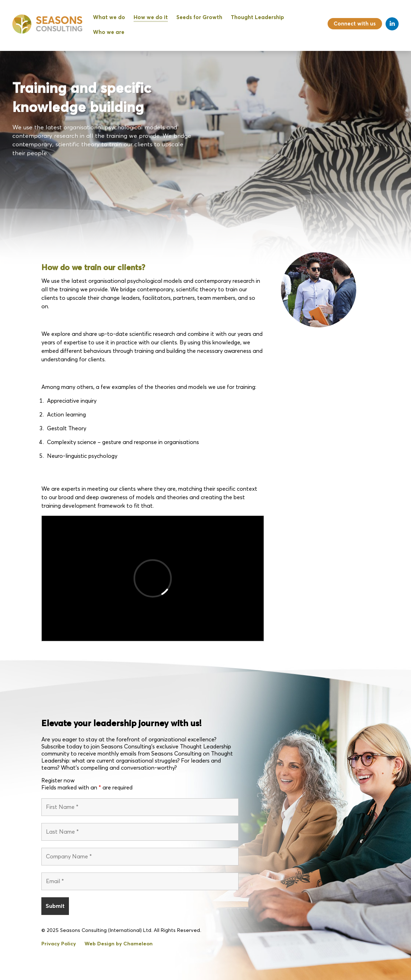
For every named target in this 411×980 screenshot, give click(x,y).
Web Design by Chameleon (119, 944)
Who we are (109, 32)
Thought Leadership (257, 17)
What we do (109, 17)
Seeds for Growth (199, 17)
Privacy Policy (59, 944)
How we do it (151, 17)
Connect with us (355, 24)
